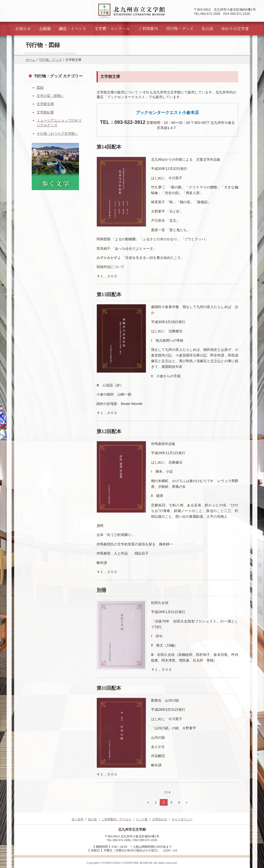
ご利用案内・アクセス (116, 819)
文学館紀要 (45, 112)
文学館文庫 (45, 104)
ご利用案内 (148, 29)
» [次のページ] (187, 802)
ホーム (31, 60)
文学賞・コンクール (112, 29)
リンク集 (142, 819)
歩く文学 (78, 819)
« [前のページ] (148, 802)
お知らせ (23, 29)
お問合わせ (160, 819)
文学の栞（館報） (51, 96)
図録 (40, 88)
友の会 (207, 29)
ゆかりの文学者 (235, 29)
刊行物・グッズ (180, 29)
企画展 (45, 29)
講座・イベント (73, 29)
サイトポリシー (182, 819)
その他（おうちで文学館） (57, 134)
